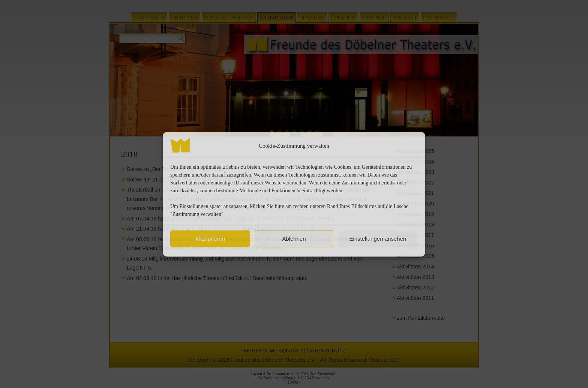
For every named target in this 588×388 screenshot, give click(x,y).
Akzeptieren (210, 239)
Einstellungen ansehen (378, 239)
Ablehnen (294, 239)
